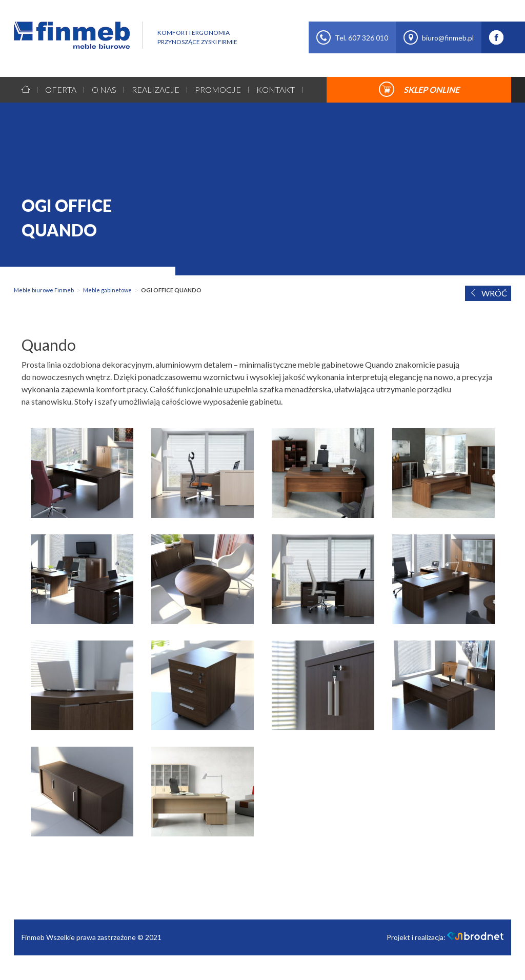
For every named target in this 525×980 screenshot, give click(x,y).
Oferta (61, 89)
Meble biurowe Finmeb (44, 290)
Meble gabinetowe (107, 290)
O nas (104, 89)
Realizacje (156, 89)
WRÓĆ (488, 293)
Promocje (218, 89)
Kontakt (276, 89)
